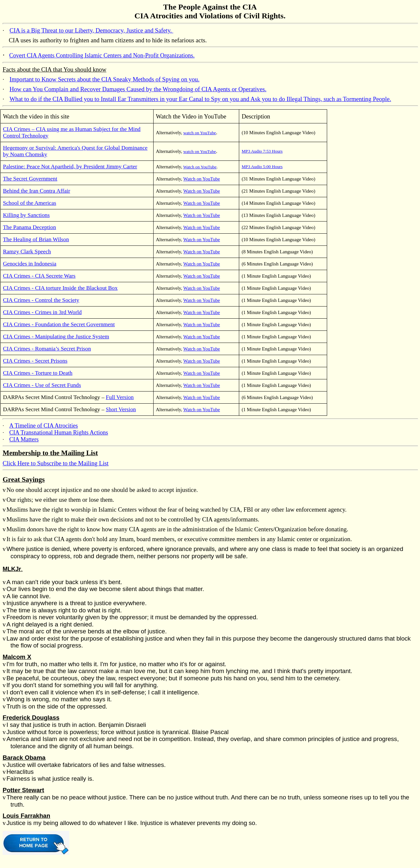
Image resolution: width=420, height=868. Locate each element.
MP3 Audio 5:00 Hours (262, 167)
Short (121, 409)
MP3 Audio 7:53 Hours (262, 151)
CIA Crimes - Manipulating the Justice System (56, 337)
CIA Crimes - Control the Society (41, 300)
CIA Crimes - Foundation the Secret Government (59, 324)
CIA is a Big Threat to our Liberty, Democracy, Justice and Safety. (91, 30)
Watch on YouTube (200, 167)
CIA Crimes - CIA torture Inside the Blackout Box (60, 288)
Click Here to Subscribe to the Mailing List (56, 463)
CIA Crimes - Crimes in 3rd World (42, 312)
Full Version (120, 397)
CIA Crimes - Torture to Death (38, 373)
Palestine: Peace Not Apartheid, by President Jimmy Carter (70, 167)
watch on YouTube (199, 133)
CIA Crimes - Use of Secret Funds (42, 385)
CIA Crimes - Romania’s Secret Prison (47, 349)
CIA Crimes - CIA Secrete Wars (39, 276)
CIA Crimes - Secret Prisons (35, 361)
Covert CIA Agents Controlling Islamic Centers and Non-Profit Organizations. (102, 55)
